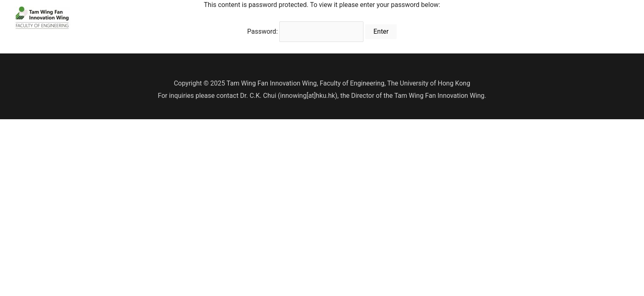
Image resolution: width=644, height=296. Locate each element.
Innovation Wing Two (527, 18)
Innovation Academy (445, 18)
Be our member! (322, 18)
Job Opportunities (597, 18)
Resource (381, 18)
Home (269, 18)
